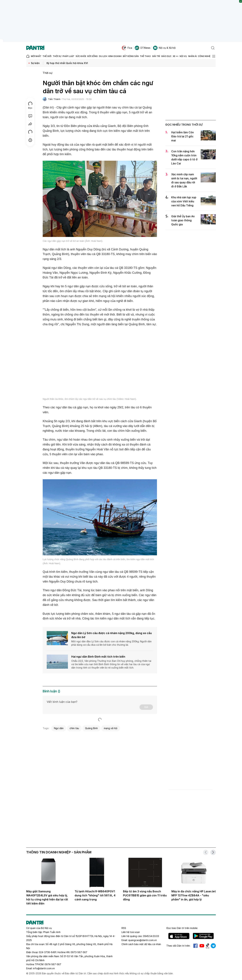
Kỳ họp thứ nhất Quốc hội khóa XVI (67, 63)
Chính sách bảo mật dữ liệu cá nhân (141, 944)
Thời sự (48, 73)
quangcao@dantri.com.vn (143, 940)
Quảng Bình (91, 728)
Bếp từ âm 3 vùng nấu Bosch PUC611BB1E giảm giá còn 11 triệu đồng (145, 895)
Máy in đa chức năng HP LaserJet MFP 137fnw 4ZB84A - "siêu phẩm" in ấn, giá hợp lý (194, 895)
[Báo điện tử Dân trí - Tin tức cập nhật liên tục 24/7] (35, 48)
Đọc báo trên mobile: (182, 928)
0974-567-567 (53, 964)
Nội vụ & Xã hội (164, 48)
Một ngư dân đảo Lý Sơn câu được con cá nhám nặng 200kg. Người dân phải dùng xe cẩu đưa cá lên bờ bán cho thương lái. (111, 643)
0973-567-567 (79, 952)
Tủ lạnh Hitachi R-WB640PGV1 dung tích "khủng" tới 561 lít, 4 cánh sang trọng (95, 895)
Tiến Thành (54, 99)
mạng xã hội (111, 728)
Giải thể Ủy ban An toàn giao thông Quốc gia (183, 220)
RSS (124, 928)
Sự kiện (35, 63)
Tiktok (208, 946)
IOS (179, 936)
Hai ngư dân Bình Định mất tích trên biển (98, 657)
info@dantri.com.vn (44, 968)
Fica (127, 48)
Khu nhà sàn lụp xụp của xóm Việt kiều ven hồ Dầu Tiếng (184, 201)
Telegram (213, 946)
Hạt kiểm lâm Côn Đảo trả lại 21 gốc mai (183, 136)
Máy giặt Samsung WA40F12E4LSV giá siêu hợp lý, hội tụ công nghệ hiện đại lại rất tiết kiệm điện (47, 897)
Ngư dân (59, 728)
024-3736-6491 (48, 952)
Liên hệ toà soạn (131, 932)
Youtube (202, 946)
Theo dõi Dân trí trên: (178, 946)
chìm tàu (74, 728)
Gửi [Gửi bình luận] (146, 707)
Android (203, 936)
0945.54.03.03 (151, 936)
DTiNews (143, 48)
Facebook (195, 946)
